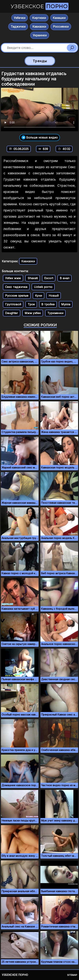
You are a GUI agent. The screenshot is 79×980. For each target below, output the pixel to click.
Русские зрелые (17, 296)
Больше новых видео (40, 138)
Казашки (59, 18)
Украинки (40, 35)
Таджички (18, 27)
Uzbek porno (43, 287)
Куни (38, 296)
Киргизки (39, 18)
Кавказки (39, 27)
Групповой (13, 304)
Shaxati (33, 278)
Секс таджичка (16, 287)
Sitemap (72, 975)
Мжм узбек (33, 313)
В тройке (48, 304)
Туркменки (55, 313)
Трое (31, 304)
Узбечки (20, 18)
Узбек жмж (13, 278)
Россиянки (61, 27)
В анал (65, 278)
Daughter (12, 313)
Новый (54, 296)
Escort (49, 278)
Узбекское (40, 6)
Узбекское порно (15, 975)
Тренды (40, 61)
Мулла (66, 304)
